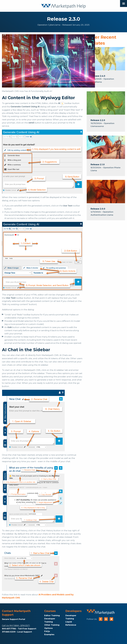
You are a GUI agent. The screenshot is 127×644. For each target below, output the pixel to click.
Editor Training (52, 615)
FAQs (47, 631)
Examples (49, 634)
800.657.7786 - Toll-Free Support (19, 629)
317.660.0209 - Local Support (17, 632)
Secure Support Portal (14, 619)
